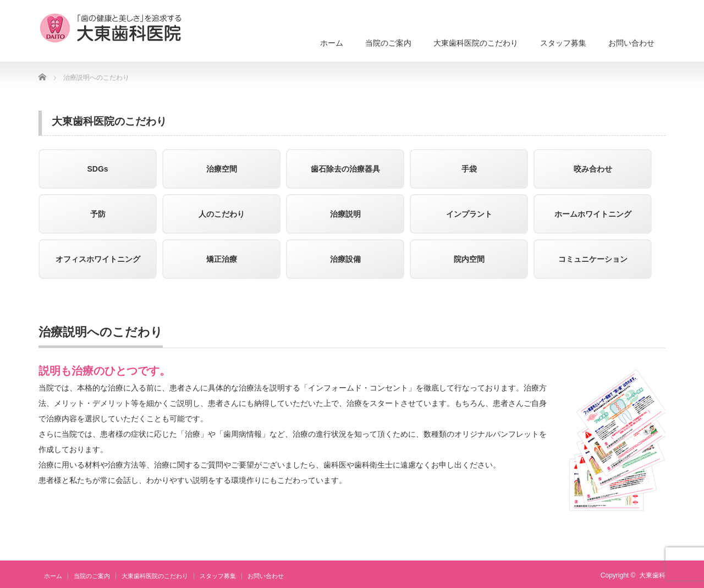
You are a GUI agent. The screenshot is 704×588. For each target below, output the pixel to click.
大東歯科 (652, 575)
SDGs (97, 169)
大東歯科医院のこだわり (476, 43)
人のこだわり (222, 214)
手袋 (469, 169)
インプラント (469, 214)
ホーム (332, 43)
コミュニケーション (593, 259)
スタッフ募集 (563, 43)
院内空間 (469, 259)
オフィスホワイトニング (98, 259)
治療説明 (345, 214)
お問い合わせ (631, 43)
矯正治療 (222, 259)
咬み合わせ (593, 169)
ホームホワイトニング (593, 214)
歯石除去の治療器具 (345, 169)
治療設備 (345, 259)
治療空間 (222, 169)
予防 (98, 214)
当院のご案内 (388, 43)
